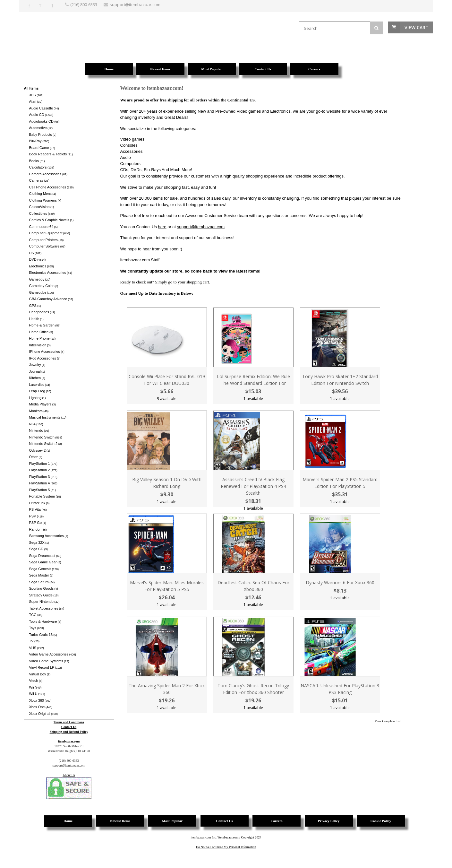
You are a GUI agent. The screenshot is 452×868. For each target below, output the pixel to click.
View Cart (417, 27)
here (162, 227)
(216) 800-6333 (84, 4)
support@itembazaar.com (201, 227)
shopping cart (198, 282)
